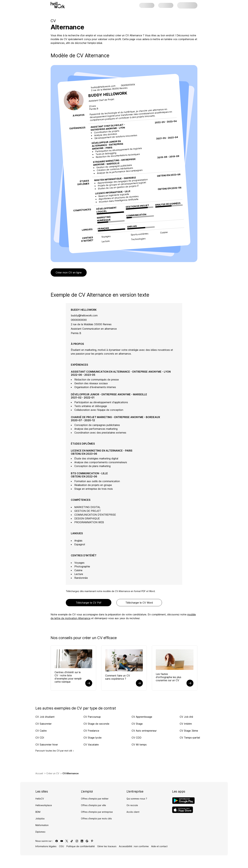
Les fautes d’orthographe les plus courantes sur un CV (169, 677)
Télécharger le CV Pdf (89, 603)
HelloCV (40, 799)
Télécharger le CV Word (139, 603)
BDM (38, 812)
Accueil (39, 773)
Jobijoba (40, 819)
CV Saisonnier (43, 724)
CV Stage (137, 724)
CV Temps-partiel (190, 738)
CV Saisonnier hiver (47, 745)
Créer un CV (53, 773)
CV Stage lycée (93, 738)
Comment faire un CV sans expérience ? (118, 677)
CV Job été (186, 717)
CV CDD (136, 738)
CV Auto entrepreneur (144, 731)
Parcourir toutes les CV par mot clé (55, 751)
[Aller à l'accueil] (58, 5)
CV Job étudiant (45, 717)
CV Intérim (186, 724)
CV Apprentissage (142, 717)
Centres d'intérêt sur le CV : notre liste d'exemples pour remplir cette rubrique (68, 677)
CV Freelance (91, 731)
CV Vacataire (91, 745)
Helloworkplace (44, 805)
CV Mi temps (139, 745)
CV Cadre (41, 731)
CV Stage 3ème (189, 731)
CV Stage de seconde (96, 724)
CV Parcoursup (92, 717)
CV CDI (40, 738)
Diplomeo (40, 832)
